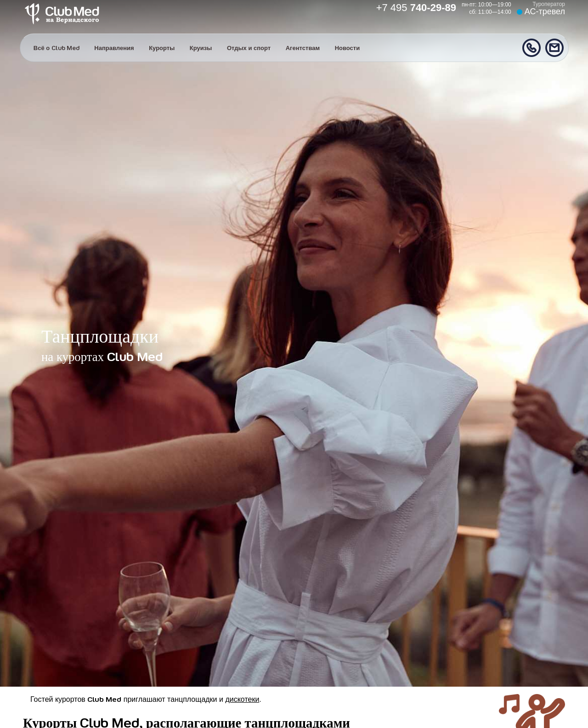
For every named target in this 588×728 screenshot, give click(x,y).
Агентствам (303, 48)
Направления (114, 48)
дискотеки (242, 699)
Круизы (201, 48)
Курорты (162, 48)
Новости (348, 48)
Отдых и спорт (249, 48)
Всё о (57, 48)
